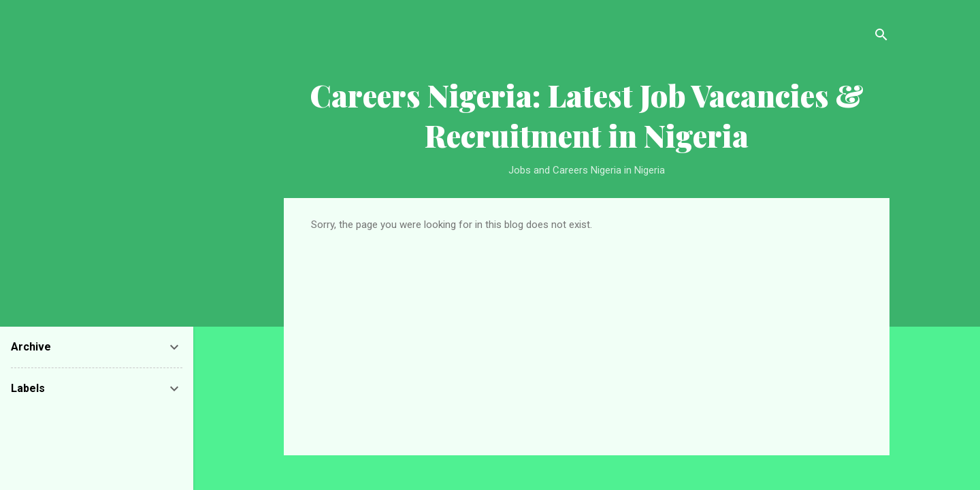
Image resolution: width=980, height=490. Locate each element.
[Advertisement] (587, 333)
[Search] (881, 37)
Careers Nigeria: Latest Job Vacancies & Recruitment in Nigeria (587, 115)
